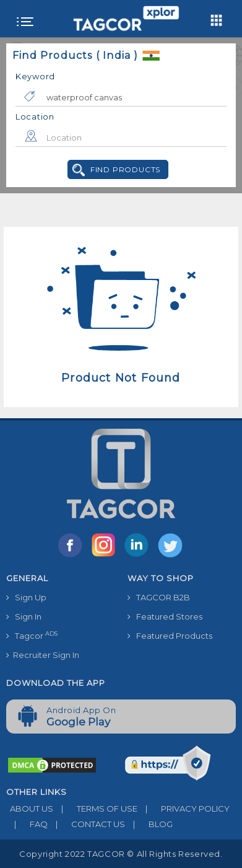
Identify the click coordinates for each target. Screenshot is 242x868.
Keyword (35, 76)
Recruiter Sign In (43, 655)
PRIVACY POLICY (184, 809)
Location (35, 116)
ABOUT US (30, 809)
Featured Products (170, 636)
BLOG (149, 824)
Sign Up (26, 597)
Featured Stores (165, 616)
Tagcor (32, 635)
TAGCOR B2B (159, 597)
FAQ (27, 824)
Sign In (24, 616)
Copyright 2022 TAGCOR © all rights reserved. (121, 854)
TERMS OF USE (95, 809)
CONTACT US (86, 824)
